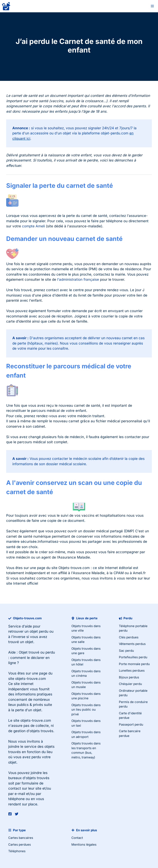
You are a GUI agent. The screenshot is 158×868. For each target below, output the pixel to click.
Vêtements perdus (132, 644)
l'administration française (78, 279)
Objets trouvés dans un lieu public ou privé (86, 710)
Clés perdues (129, 637)
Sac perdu (126, 651)
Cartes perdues (20, 845)
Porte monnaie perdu (134, 664)
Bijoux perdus (129, 677)
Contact (77, 838)
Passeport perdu (131, 724)
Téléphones (17, 851)
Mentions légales (84, 845)
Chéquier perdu (130, 684)
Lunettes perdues (132, 670)
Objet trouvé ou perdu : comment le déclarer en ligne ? (32, 658)
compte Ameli (33, 226)
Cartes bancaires (21, 838)
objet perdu (39, 631)
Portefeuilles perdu (133, 657)
